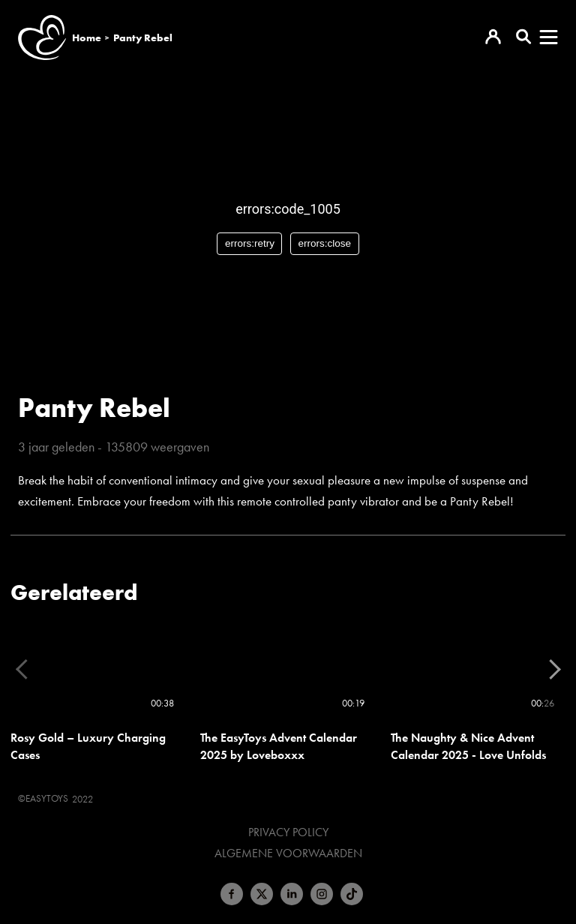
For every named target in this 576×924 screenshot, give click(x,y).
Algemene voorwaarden (288, 853)
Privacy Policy (288, 832)
